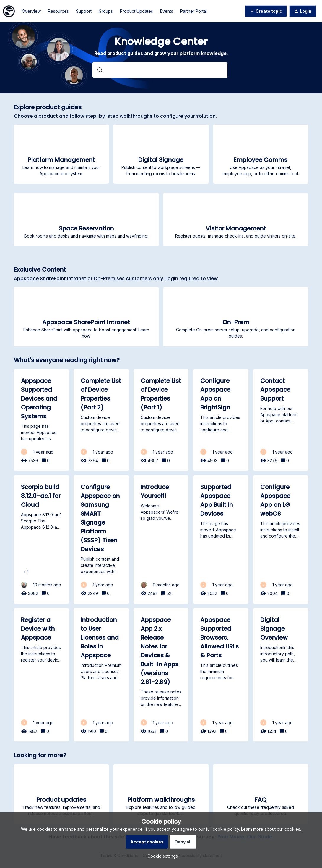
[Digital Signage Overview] (281, 675)
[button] (161, 856)
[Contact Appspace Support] (281, 420)
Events (167, 11)
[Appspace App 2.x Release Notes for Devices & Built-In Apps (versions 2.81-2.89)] (161, 675)
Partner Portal (193, 11)
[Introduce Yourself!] (161, 539)
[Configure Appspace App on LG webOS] (281, 539)
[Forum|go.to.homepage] (9, 11)
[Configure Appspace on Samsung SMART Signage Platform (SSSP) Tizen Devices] (101, 539)
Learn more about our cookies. (271, 829)
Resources (58, 11)
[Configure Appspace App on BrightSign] (221, 420)
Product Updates (136, 11)
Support (84, 11)
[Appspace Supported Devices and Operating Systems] (42, 420)
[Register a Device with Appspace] (42, 675)
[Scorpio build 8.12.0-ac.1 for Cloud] (42, 539)
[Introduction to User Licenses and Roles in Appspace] (101, 675)
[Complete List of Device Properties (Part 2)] (101, 420)
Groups (106, 11)
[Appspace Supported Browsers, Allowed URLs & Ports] (221, 675)
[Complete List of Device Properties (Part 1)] (161, 420)
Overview (31, 11)
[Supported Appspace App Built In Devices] (221, 539)
